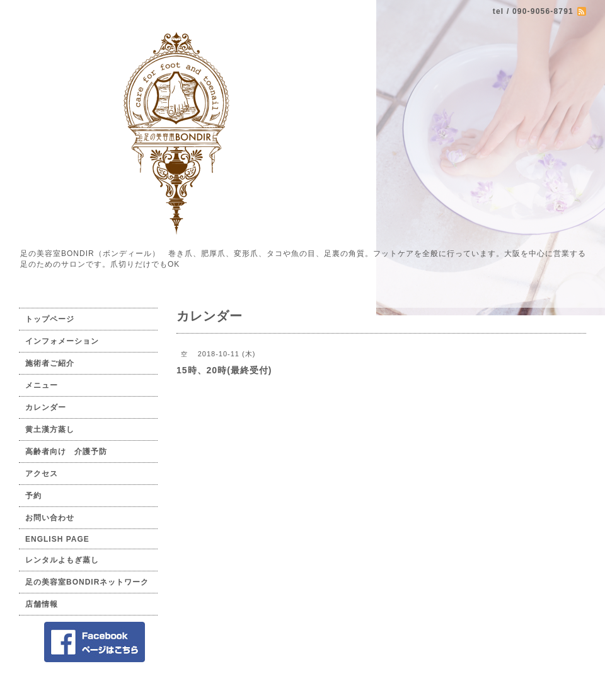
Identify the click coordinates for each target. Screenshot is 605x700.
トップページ (50, 319)
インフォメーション (62, 341)
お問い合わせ (50, 518)
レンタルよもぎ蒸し (62, 560)
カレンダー (46, 407)
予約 (33, 496)
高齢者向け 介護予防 (66, 452)
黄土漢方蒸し (50, 429)
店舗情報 (42, 604)
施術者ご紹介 (50, 363)
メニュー (42, 385)
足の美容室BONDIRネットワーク (87, 582)
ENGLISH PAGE (57, 539)
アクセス (42, 474)
